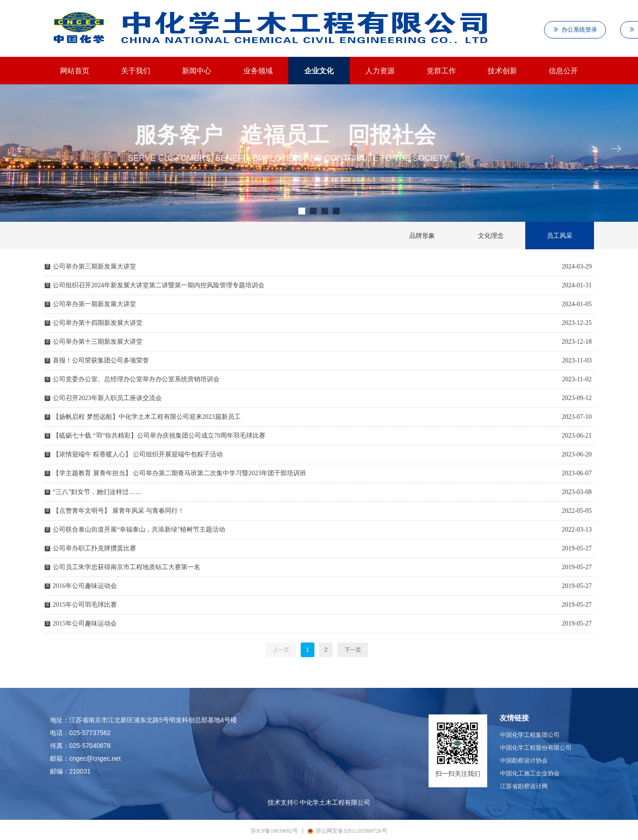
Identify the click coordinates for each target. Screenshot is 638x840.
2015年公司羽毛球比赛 (85, 605)
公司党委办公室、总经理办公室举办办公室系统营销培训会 (136, 379)
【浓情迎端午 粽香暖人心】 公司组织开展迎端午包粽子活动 (138, 454)
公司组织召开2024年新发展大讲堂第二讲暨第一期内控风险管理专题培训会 (159, 285)
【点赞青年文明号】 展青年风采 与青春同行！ (118, 511)
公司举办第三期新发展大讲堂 (94, 266)
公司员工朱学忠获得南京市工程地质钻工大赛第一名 (126, 567)
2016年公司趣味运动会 (85, 586)
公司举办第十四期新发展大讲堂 (98, 323)
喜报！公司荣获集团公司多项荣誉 (101, 360)
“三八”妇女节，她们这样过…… (97, 492)
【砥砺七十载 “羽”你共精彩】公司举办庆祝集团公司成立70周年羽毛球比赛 (159, 436)
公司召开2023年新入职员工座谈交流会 (107, 398)
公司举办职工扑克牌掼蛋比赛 (94, 548)
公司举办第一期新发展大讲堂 (94, 304)
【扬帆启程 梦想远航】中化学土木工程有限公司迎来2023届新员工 (147, 417)
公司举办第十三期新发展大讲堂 (98, 342)
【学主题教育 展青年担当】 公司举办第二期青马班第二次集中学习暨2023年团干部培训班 (179, 473)
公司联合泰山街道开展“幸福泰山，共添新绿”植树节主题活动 (139, 530)
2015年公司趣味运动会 (85, 623)
